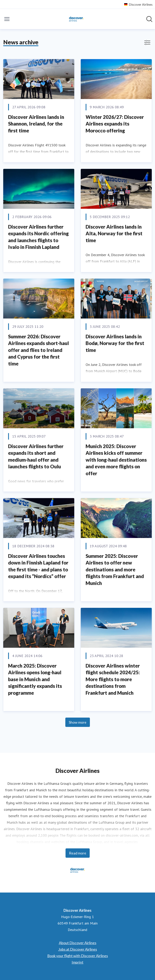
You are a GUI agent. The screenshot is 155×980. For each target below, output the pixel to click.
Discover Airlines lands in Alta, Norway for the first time (114, 233)
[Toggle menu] (7, 19)
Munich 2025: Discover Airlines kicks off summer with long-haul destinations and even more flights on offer (116, 460)
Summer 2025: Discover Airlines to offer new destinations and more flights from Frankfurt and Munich (115, 569)
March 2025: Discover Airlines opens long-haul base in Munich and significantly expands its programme (35, 679)
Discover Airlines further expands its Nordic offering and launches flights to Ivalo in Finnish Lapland (38, 237)
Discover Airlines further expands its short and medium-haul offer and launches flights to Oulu (36, 456)
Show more (78, 722)
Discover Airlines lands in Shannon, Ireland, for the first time (36, 124)
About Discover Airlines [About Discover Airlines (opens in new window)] (78, 943)
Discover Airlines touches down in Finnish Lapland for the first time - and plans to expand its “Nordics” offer (38, 566)
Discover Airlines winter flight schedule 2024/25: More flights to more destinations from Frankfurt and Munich (113, 679)
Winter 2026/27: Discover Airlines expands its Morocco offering (115, 124)
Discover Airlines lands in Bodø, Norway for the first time (115, 343)
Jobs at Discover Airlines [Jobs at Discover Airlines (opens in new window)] (78, 949)
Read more (78, 853)
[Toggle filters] (147, 43)
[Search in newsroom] (149, 19)
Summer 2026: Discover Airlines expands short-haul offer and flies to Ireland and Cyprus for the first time (38, 350)
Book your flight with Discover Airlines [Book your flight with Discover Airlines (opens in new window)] (78, 956)
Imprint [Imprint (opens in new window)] (77, 962)
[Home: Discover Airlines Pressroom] (76, 19)
